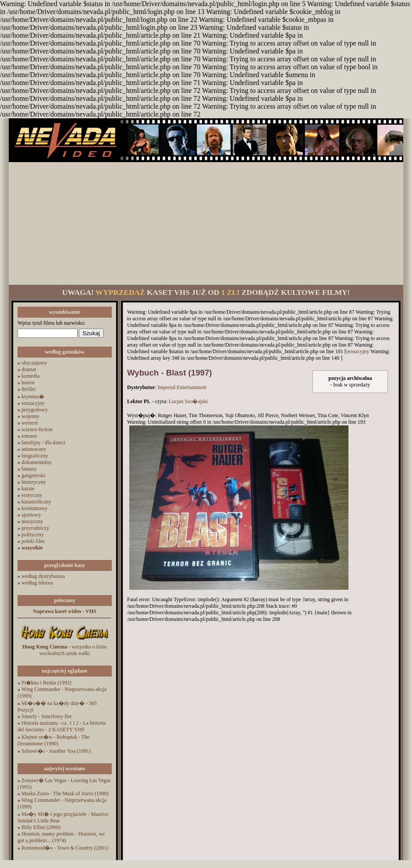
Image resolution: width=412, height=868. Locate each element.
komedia (30, 376)
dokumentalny (37, 462)
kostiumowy (34, 508)
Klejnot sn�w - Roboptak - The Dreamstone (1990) (53, 740)
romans (29, 436)
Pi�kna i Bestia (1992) (46, 683)
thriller (29, 389)
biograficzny (35, 456)
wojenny (30, 416)
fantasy (29, 469)
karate (28, 489)
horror (28, 383)
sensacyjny (33, 403)
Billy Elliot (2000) (41, 827)
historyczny (34, 482)
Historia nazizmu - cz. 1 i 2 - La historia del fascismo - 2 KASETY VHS (62, 726)
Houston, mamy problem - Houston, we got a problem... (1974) (61, 837)
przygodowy (35, 410)
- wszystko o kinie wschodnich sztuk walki (65, 650)
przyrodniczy (35, 528)
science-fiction (37, 429)
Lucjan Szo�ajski (188, 401)
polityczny (33, 535)
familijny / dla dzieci (43, 443)
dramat (29, 369)
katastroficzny (36, 502)
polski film (33, 541)
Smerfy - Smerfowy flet (46, 716)
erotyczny (32, 495)
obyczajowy (34, 363)
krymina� (33, 397)
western (30, 423)
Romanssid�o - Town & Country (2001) (65, 848)
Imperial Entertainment (182, 387)
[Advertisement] (206, 223)
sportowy (31, 515)
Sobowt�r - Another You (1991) (56, 751)
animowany (34, 449)
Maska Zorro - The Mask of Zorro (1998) (65, 794)
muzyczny (32, 521)
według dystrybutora (43, 576)
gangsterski (34, 475)
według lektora (37, 583)
